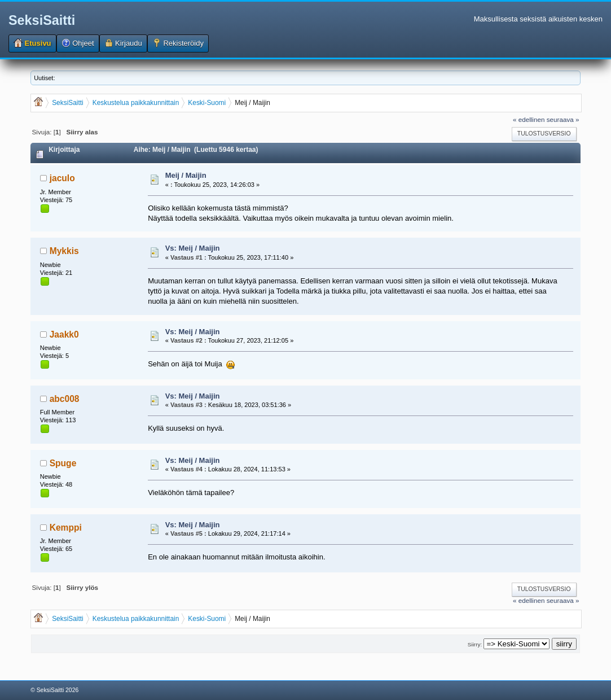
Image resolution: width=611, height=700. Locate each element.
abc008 (65, 399)
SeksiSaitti (42, 20)
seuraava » (563, 119)
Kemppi (66, 528)
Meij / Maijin (186, 175)
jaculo (62, 178)
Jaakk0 (64, 334)
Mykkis (64, 251)
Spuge (63, 463)
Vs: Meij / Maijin (193, 248)
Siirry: (475, 644)
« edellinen (529, 119)
